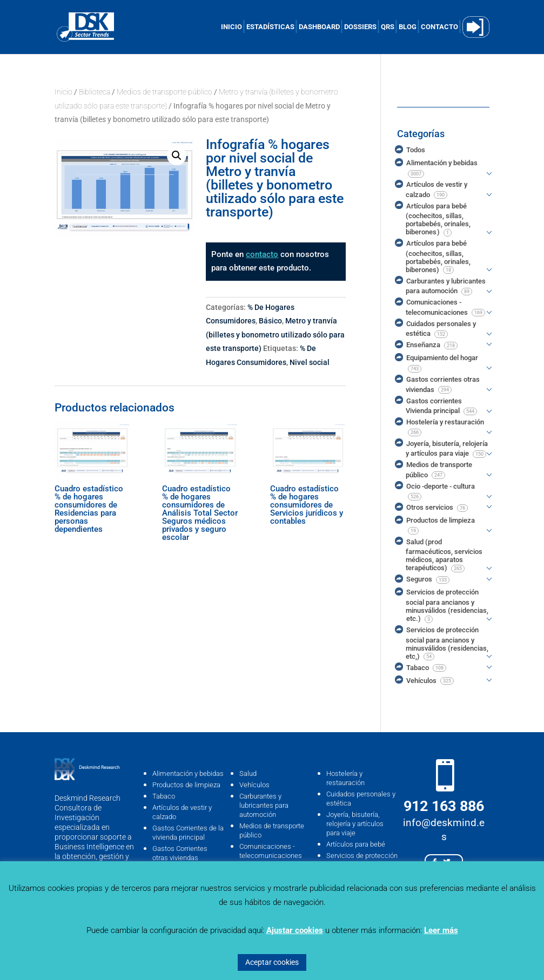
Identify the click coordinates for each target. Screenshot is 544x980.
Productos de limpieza (186, 785)
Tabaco (164, 796)
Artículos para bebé (356, 844)
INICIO (231, 27)
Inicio (63, 92)
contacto (262, 254)
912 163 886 (444, 806)
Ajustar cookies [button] (295, 930)
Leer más (441, 930)
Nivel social (310, 362)
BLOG (408, 27)
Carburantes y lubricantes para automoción (264, 805)
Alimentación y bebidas (188, 773)
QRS (388, 27)
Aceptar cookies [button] (272, 962)
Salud (248, 773)
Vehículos (254, 785)
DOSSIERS (360, 27)
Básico (270, 321)
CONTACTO (439, 27)
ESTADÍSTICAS (270, 27)
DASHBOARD (319, 27)
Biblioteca (95, 92)
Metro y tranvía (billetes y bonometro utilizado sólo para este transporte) (275, 334)
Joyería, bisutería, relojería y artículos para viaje (355, 824)
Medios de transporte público (164, 92)
